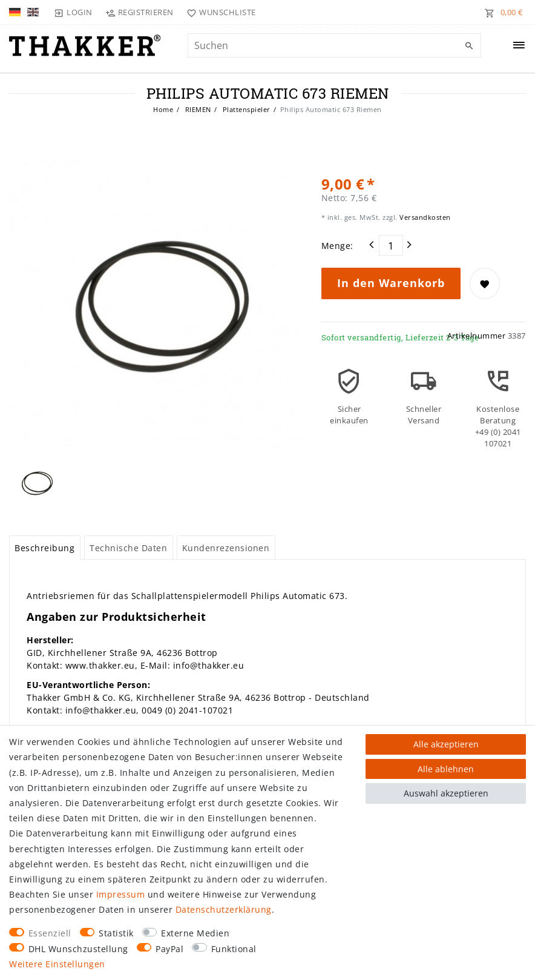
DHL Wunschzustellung (78, 949)
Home (163, 109)
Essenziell (50, 933)
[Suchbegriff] (335, 45)
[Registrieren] (140, 12)
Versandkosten (424, 217)
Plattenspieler (245, 109)
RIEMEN (197, 109)
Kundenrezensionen (226, 548)
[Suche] (469, 46)
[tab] (45, 548)
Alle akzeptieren (446, 744)
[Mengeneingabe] (391, 245)
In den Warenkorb (391, 283)
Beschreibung (44, 548)
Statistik (116, 933)
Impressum (121, 894)
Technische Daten (128, 548)
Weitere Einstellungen (57, 964)
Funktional (234, 949)
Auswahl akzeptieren (446, 793)
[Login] (73, 12)
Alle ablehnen (446, 769)
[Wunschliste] (219, 12)
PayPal (169, 949)
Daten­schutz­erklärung (224, 909)
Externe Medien (195, 933)
